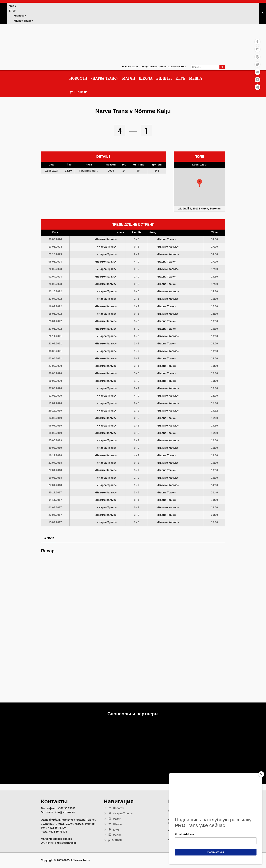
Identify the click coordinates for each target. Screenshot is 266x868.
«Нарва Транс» (105, 78)
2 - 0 (137, 277)
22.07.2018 (55, 463)
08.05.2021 (55, 351)
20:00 (215, 515)
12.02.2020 (55, 396)
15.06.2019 (55, 433)
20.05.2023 (55, 269)
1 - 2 (137, 351)
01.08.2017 (55, 507)
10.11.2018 (55, 455)
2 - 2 (137, 418)
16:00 (215, 343)
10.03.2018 (55, 478)
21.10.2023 (55, 254)
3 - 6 (137, 492)
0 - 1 (137, 247)
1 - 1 (137, 306)
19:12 (215, 411)
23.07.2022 (55, 299)
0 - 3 (137, 403)
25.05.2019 (55, 440)
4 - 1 (137, 455)
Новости (78, 78)
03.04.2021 (55, 358)
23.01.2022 (55, 329)
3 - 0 (137, 239)
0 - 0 (137, 284)
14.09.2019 (55, 418)
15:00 (215, 366)
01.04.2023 (55, 277)
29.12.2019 (55, 411)
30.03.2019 (55, 448)
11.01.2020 (55, 403)
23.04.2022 (55, 321)
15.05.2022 (55, 314)
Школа (146, 78)
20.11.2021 (55, 336)
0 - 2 (137, 269)
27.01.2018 (55, 485)
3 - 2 (137, 433)
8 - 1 (137, 500)
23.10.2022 (55, 291)
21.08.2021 (55, 343)
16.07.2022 (55, 306)
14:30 (215, 239)
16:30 (215, 329)
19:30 (215, 277)
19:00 (215, 299)
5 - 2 (137, 470)
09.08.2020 (55, 373)
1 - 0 (137, 522)
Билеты (164, 78)
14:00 (215, 396)
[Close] (261, 774)
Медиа (196, 78)
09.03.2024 (55, 239)
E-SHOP (78, 92)
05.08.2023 (55, 262)
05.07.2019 (55, 426)
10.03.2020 (55, 381)
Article (49, 538)
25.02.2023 (55, 284)
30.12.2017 (55, 492)
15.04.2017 (55, 522)
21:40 (215, 492)
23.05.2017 (55, 515)
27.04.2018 (55, 470)
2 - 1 (137, 254)
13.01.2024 (55, 247)
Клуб (180, 78)
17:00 (215, 247)
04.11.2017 (55, 500)
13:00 (215, 336)
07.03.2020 (55, 388)
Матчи (129, 78)
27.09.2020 (55, 366)
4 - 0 (137, 262)
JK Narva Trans (130, 67)
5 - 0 (137, 329)
